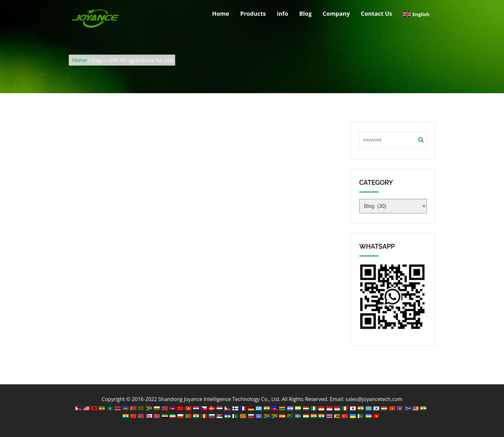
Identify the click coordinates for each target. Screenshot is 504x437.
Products (253, 13)
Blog (306, 13)
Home (221, 13)
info (282, 13)
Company (336, 13)
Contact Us (377, 13)
